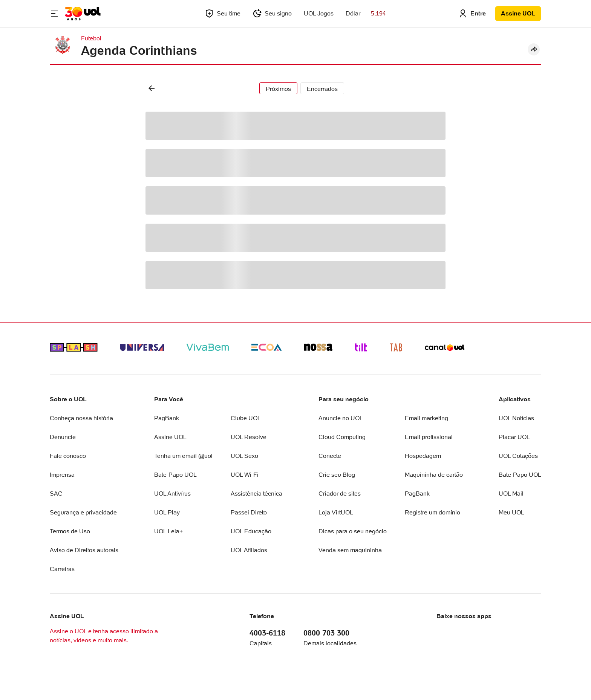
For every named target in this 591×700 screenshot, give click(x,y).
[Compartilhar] (534, 49)
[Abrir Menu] (54, 14)
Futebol (91, 38)
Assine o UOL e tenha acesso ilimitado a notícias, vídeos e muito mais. (104, 636)
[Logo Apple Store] (462, 633)
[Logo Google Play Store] (516, 633)
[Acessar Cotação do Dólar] (366, 14)
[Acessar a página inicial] (83, 14)
